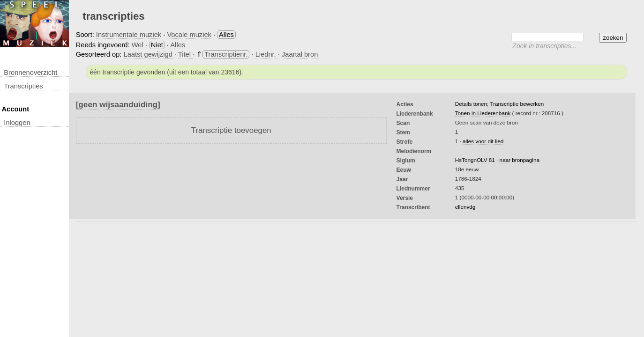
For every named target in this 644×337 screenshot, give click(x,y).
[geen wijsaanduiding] (118, 104)
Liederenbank (415, 114)
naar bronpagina (520, 160)
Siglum (406, 161)
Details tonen (471, 104)
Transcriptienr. (226, 54)
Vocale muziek (189, 35)
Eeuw (404, 170)
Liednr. (267, 54)
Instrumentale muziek (129, 35)
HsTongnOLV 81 (475, 160)
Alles (178, 45)
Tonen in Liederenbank (484, 113)
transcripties (23, 86)
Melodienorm (414, 151)
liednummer (413, 189)
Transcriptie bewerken (517, 104)
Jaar (402, 179)
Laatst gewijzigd (149, 54)
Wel (138, 45)
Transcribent (413, 207)
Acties (405, 104)
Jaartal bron (300, 54)
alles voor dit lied (483, 141)
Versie (405, 198)
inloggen (17, 123)
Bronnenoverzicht (30, 73)
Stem (403, 132)
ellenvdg (465, 207)
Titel (185, 54)
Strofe (405, 142)
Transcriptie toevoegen (231, 130)
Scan (403, 123)
